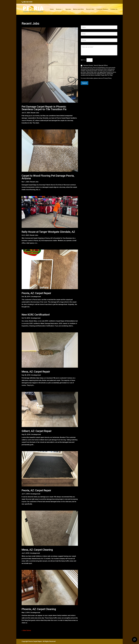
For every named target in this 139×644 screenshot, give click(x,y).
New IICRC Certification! (36, 315)
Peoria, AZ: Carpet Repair (36, 293)
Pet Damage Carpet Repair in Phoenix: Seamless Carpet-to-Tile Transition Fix (44, 108)
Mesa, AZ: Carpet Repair (36, 372)
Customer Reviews (102, 9)
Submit (85, 83)
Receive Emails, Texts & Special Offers (96, 65)
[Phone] (99, 40)
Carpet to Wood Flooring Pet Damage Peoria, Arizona (48, 177)
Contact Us (114, 9)
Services (59, 9)
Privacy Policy (107, 78)
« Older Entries (26, 630)
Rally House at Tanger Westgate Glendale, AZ (48, 232)
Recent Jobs (90, 9)
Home (52, 9)
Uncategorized (36, 297)
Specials (68, 9)
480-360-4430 (28, 2)
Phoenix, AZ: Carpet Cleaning (39, 609)
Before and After (79, 9)
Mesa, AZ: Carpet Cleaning (37, 550)
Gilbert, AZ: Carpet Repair (37, 431)
